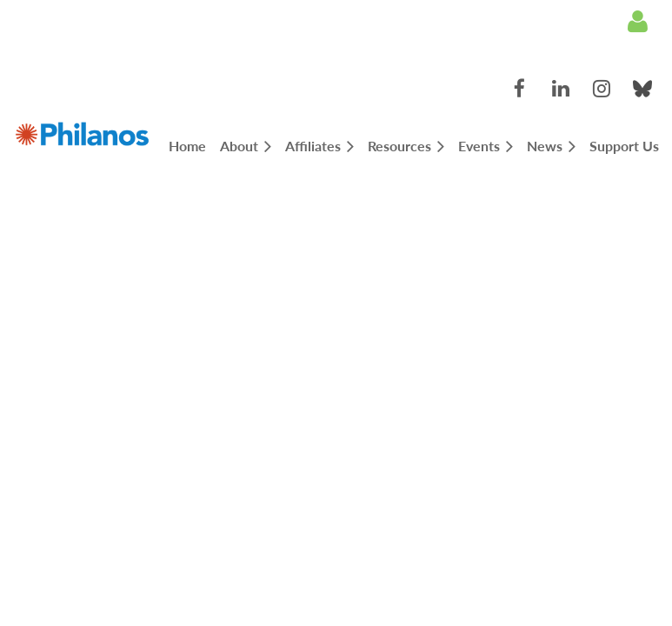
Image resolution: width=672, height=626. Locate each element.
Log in (637, 22)
